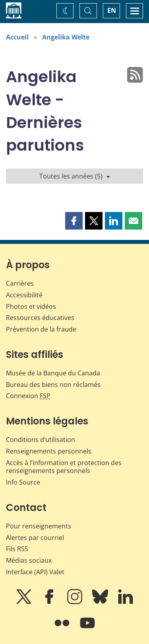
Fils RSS (17, 549)
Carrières (20, 283)
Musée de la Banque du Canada (53, 373)
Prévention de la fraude (41, 329)
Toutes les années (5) (74, 176)
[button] (74, 221)
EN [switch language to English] (112, 10)
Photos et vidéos (31, 306)
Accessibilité (24, 295)
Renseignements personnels (49, 451)
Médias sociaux (29, 560)
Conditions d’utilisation (41, 440)
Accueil (17, 37)
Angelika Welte (66, 37)
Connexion (28, 396)
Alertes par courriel (35, 538)
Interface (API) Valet (35, 572)
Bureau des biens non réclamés (53, 385)
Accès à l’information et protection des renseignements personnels (64, 467)
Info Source (23, 482)
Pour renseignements (39, 526)
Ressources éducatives (40, 318)
